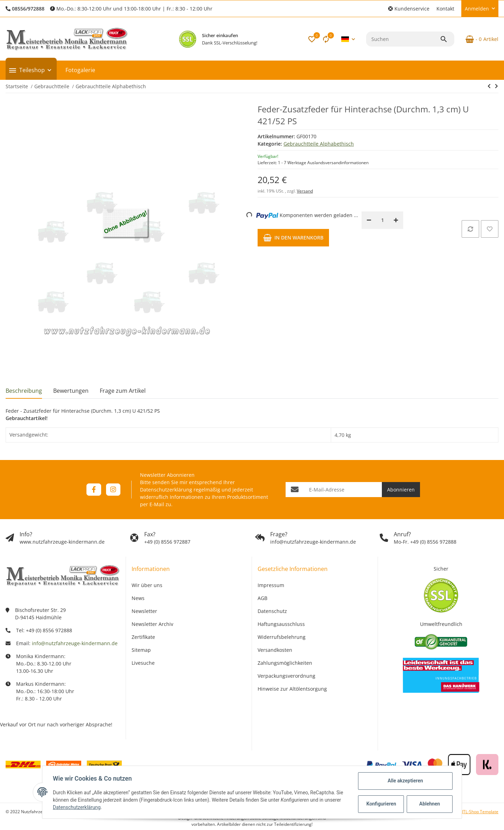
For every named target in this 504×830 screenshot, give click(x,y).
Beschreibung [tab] (24, 391)
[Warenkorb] (479, 39)
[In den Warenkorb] (293, 238)
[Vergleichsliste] (326, 39)
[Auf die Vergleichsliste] (470, 229)
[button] (409, 9)
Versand (305, 191)
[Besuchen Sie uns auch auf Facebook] (94, 490)
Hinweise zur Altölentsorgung (292, 689)
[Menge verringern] (369, 220)
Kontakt (445, 9)
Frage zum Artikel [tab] (123, 391)
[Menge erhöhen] (396, 220)
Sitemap (141, 650)
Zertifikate (143, 637)
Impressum (271, 585)
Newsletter (144, 611)
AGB (262, 598)
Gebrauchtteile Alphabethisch (319, 144)
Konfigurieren (381, 804)
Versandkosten (275, 650)
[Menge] (382, 220)
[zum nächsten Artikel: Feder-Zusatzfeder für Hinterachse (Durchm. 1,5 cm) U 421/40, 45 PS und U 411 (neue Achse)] (496, 86)
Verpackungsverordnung (286, 676)
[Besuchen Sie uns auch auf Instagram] (113, 490)
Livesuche (143, 663)
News (138, 598)
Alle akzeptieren (404, 781)
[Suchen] (403, 39)
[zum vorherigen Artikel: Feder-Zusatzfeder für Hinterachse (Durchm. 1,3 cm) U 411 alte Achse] (489, 86)
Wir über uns (147, 585)
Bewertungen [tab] (71, 391)
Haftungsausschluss (281, 624)
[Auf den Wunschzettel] (490, 229)
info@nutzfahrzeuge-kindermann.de (75, 643)
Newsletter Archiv (152, 624)
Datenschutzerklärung (166, 490)
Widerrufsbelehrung (282, 637)
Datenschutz (272, 611)
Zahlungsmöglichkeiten (285, 663)
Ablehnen (429, 804)
